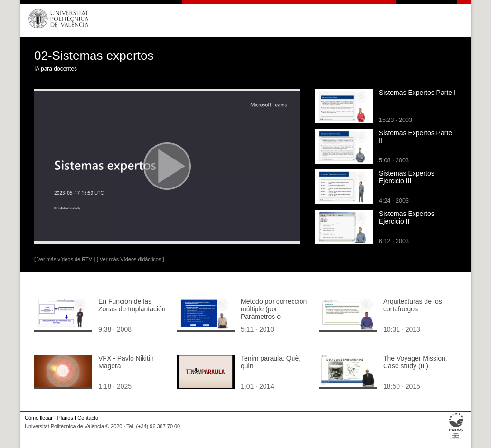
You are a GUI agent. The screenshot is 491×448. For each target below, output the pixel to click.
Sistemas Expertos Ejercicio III (407, 177)
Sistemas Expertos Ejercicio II (407, 217)
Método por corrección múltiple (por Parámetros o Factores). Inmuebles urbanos (274, 317)
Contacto (88, 418)
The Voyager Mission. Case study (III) (415, 362)
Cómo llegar (39, 418)
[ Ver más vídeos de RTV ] (65, 259)
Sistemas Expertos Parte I (417, 93)
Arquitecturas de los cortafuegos (413, 305)
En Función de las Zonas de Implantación (132, 305)
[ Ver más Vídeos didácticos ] (131, 259)
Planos (65, 418)
